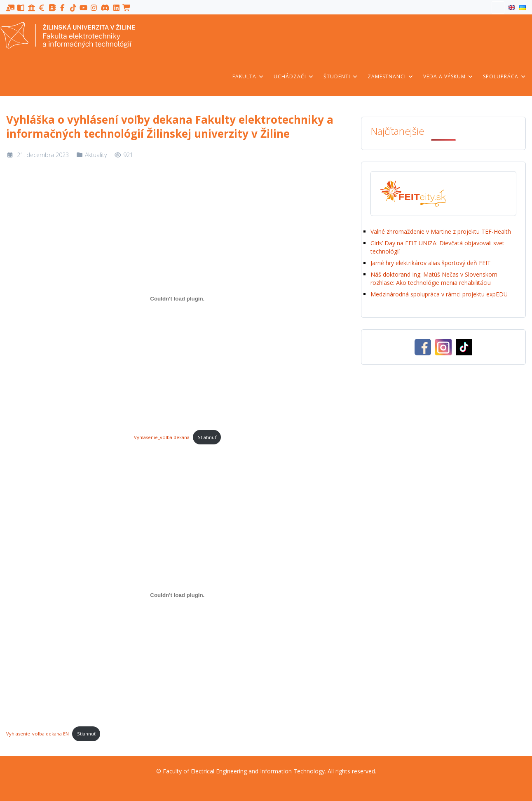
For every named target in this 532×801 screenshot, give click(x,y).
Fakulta (248, 76)
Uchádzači (294, 76)
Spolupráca (505, 76)
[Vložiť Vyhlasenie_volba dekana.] (177, 298)
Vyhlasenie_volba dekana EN (37, 734)
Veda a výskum (448, 76)
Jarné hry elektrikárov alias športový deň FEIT (431, 263)
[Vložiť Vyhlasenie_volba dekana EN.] (177, 595)
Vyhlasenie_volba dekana (162, 437)
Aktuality (96, 155)
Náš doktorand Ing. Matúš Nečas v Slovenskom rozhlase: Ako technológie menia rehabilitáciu (434, 278)
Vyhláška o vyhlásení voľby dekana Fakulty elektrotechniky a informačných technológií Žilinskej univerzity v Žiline (170, 127)
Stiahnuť (207, 437)
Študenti (341, 76)
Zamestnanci (391, 76)
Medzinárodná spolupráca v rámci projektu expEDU (439, 294)
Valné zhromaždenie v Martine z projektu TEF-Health (441, 231)
